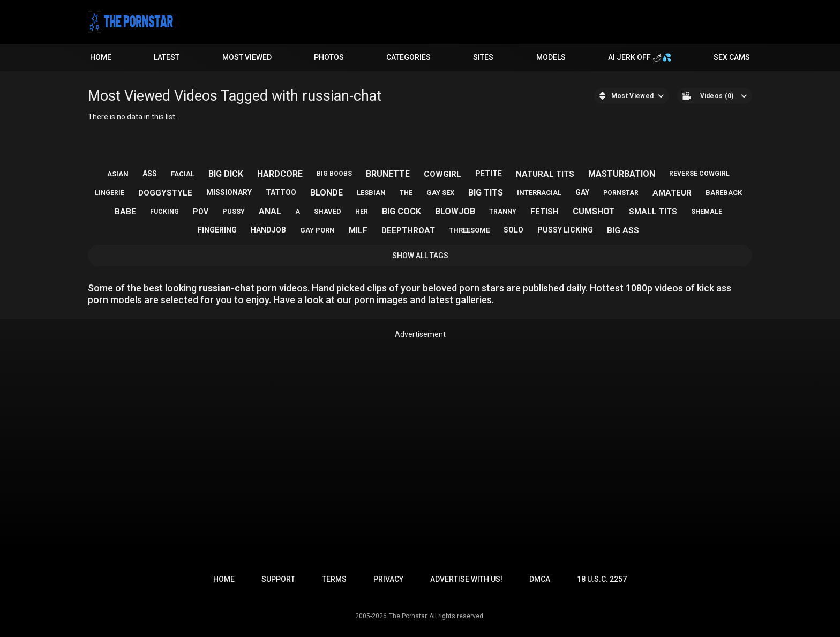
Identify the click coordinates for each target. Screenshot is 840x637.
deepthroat (408, 230)
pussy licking (565, 230)
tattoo (281, 192)
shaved (328, 211)
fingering (217, 230)
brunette (388, 174)
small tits (653, 212)
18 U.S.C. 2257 (602, 579)
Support (278, 579)
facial (183, 174)
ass (150, 174)
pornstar (621, 193)
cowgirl (442, 174)
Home (101, 57)
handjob (268, 230)
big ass (623, 230)
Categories (408, 57)
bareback (724, 193)
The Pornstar (408, 616)
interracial (539, 193)
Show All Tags (420, 256)
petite (489, 174)
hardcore (280, 174)
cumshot (594, 211)
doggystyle (165, 193)
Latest (167, 57)
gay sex (440, 193)
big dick (226, 174)
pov (201, 212)
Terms (334, 579)
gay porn (317, 230)
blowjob (455, 211)
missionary (229, 192)
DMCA (540, 579)
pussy (234, 211)
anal (270, 211)
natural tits (545, 174)
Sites (483, 57)
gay (582, 192)
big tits (486, 193)
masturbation (622, 174)
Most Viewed (247, 57)
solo (513, 230)
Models (551, 57)
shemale (707, 212)
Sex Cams (732, 57)
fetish (545, 212)
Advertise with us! (466, 579)
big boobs (334, 174)
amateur (672, 193)
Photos (329, 57)
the (406, 193)
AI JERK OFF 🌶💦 (640, 57)
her (362, 212)
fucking (164, 212)
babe (125, 212)
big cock (402, 211)
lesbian (371, 193)
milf (358, 230)
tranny (503, 212)
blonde (327, 193)
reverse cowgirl (699, 174)
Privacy (388, 579)
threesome (469, 230)
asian (118, 174)
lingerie (110, 193)
